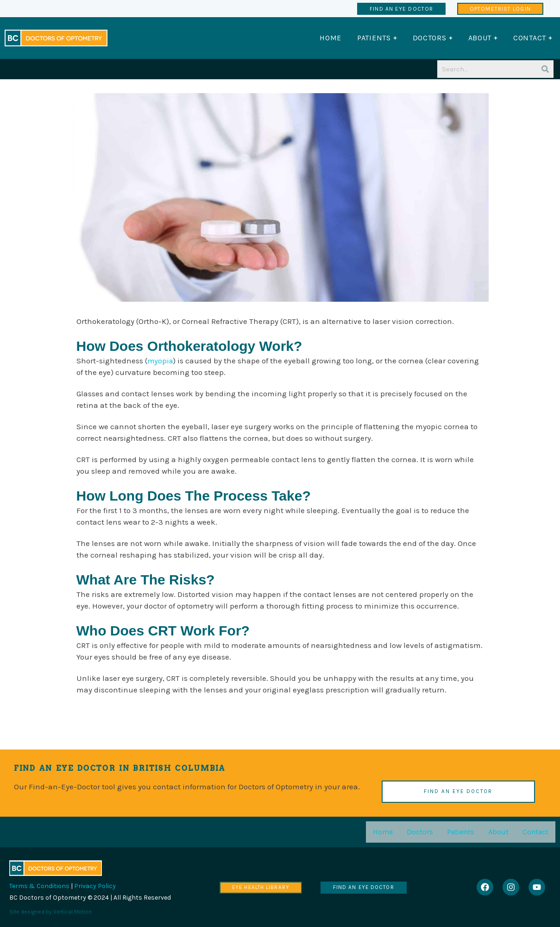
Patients (461, 832)
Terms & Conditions (39, 886)
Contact (535, 832)
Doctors (420, 832)
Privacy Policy (95, 886)
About (498, 832)
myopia (161, 361)
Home (383, 832)
